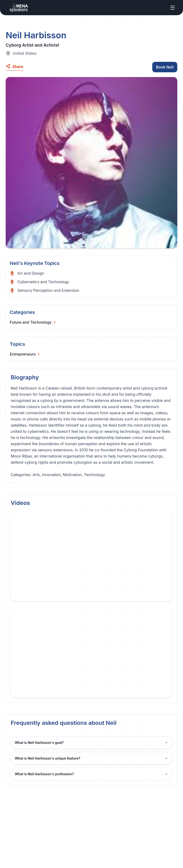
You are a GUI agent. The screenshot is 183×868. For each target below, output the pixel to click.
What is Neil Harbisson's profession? (91, 774)
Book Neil (165, 67)
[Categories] (33, 322)
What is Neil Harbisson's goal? (91, 743)
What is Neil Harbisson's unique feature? (91, 758)
